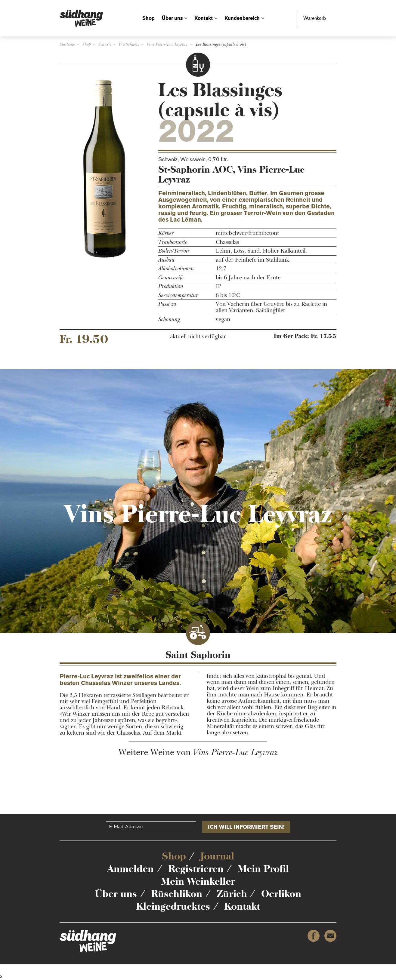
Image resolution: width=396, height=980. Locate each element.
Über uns (172, 18)
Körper (166, 233)
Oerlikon (281, 894)
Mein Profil (263, 869)
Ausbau (166, 260)
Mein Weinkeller (198, 881)
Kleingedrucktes (173, 906)
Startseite (67, 44)
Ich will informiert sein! (246, 827)
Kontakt (204, 18)
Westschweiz (129, 44)
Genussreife (171, 278)
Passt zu (167, 304)
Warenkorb (315, 18)
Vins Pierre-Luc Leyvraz (167, 44)
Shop (148, 18)
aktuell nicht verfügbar (198, 337)
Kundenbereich (242, 18)
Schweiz (105, 44)
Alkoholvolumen (176, 269)
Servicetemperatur (178, 295)
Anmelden (130, 869)
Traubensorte (173, 242)
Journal (217, 856)
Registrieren (196, 869)
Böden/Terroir (174, 251)
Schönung (169, 319)
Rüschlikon (177, 894)
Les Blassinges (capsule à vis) (221, 44)
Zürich (232, 894)
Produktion (171, 286)
